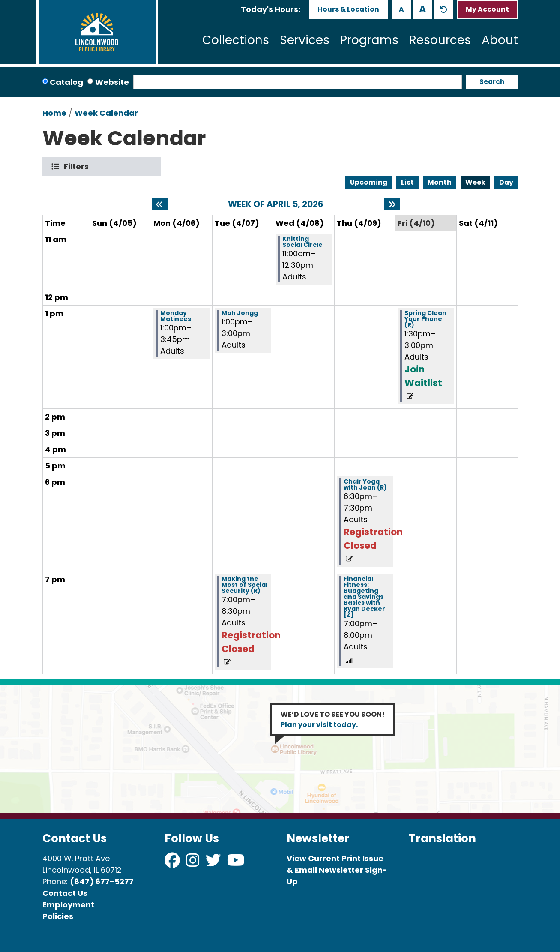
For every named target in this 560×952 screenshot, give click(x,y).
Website (112, 82)
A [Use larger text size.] (423, 9)
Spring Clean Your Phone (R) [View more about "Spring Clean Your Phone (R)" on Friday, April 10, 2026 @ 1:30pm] (425, 319)
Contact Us (65, 893)
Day (506, 182)
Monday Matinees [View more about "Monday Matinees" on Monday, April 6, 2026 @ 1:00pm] (176, 316)
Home (54, 113)
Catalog (66, 82)
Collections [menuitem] (236, 40)
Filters (78, 167)
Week (475, 182)
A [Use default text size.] (443, 9)
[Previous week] (160, 204)
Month (440, 182)
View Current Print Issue (335, 858)
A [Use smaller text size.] (401, 9)
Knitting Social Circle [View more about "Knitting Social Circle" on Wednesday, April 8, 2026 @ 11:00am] (302, 242)
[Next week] (392, 204)
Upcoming (369, 182)
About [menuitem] (500, 40)
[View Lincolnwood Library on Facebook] (173, 863)
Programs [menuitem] (369, 40)
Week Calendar (106, 113)
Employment (68, 905)
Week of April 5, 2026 (276, 204)
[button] (271, 9)
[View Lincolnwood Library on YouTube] (236, 863)
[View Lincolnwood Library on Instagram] (194, 863)
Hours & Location (348, 9)
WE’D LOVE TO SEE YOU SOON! (333, 719)
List (407, 182)
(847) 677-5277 (102, 881)
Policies (58, 916)
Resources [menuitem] (440, 40)
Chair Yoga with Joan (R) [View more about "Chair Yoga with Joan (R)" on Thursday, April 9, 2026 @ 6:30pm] (365, 484)
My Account (487, 9)
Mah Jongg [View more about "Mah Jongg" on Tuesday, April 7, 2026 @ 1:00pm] (240, 313)
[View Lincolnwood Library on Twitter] (214, 863)
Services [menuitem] (305, 40)
